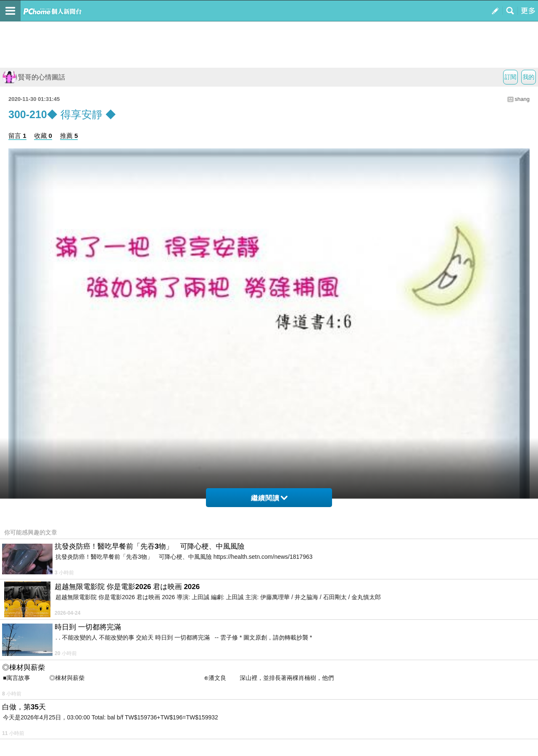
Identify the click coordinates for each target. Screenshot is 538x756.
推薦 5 (69, 136)
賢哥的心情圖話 (34, 77)
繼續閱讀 (269, 498)
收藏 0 (43, 136)
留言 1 (17, 136)
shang (522, 99)
